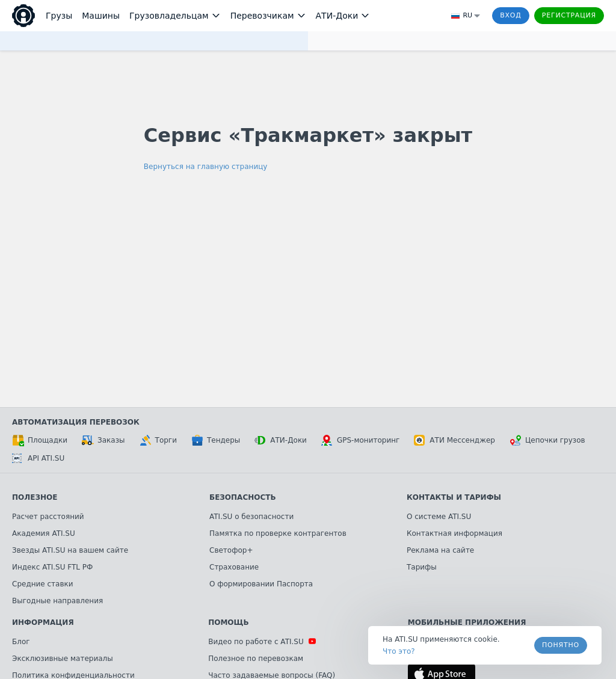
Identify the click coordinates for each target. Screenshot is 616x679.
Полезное (35, 497)
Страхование (234, 567)
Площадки (40, 440)
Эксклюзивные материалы (63, 659)
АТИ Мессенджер (454, 440)
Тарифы (422, 567)
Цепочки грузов (547, 440)
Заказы (103, 440)
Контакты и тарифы (454, 497)
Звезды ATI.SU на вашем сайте (70, 550)
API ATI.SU (38, 458)
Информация (43, 622)
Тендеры (216, 440)
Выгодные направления (57, 601)
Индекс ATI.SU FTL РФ (52, 567)
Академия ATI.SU (44, 533)
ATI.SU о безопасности (251, 517)
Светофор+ (231, 550)
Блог (21, 642)
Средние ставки (43, 584)
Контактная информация (454, 533)
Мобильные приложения (467, 622)
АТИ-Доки (281, 440)
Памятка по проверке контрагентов (278, 533)
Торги (158, 440)
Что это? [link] (399, 651)
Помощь (228, 622)
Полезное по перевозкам (256, 659)
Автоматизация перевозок (76, 422)
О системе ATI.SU (439, 517)
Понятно (561, 645)
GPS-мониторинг (360, 440)
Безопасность (243, 497)
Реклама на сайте (440, 550)
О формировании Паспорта (261, 584)
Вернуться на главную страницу (206, 167)
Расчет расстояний (48, 517)
